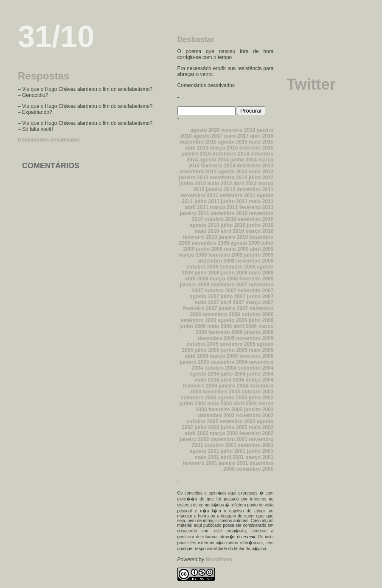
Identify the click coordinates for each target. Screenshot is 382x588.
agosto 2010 (204, 225)
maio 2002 (261, 427)
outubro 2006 (257, 314)
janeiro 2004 (233, 386)
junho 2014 (243, 160)
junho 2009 (209, 249)
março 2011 (224, 207)
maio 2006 (219, 326)
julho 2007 (233, 297)
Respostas (44, 76)
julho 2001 (233, 451)
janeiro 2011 (195, 213)
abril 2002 (197, 433)
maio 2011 (261, 201)
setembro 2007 (256, 291)
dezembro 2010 (229, 213)
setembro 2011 (238, 195)
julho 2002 (207, 427)
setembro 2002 (238, 421)
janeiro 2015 (196, 154)
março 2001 (259, 457)
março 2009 (193, 255)
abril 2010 (232, 231)
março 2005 (224, 356)
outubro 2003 (257, 392)
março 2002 (224, 433)
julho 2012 (261, 178)
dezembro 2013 (255, 166)
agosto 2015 (233, 142)
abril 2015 (197, 148)
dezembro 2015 (198, 142)
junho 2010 (260, 225)
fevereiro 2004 (200, 386)
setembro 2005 (238, 344)
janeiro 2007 (233, 308)
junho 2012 (192, 184)
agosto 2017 (208, 136)
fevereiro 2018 (238, 130)
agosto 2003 (232, 398)
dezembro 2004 (229, 362)
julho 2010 (233, 225)
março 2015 (224, 148)
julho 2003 (261, 398)
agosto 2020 (205, 130)
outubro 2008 (202, 267)
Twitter (311, 84)
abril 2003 (245, 404)
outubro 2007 (220, 291)
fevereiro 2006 (226, 332)
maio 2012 (219, 184)
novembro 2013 (198, 172)
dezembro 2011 (255, 189)
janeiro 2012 (220, 189)
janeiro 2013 (194, 178)
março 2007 (259, 302)
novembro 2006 (222, 314)
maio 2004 (207, 380)
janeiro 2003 (259, 410)
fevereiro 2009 (226, 255)
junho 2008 (234, 273)
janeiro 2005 (195, 362)
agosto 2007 (204, 297)
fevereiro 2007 (200, 308)
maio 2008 (261, 273)
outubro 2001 (220, 445)
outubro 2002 (202, 421)
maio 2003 (219, 404)
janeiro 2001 (233, 463)
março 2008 (224, 279)
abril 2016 (262, 136)
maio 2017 (236, 136)
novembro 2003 (222, 392)
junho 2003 (192, 404)
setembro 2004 (256, 368)
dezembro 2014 (231, 154)
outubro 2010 (220, 219)
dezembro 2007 (229, 285)
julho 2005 (207, 350)
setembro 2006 (199, 320)
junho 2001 (260, 451)
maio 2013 (261, 172)
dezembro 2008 (216, 261)
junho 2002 (234, 427)
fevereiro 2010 (200, 237)
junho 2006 (192, 326)
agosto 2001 (204, 451)
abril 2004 (232, 380)
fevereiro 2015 (257, 148)
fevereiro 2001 (200, 463)
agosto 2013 (233, 172)
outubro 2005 (202, 344)
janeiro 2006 (259, 332)
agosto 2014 (214, 160)
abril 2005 (197, 356)
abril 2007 (232, 302)
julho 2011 (207, 201)
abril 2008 (197, 279)
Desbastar (196, 40)
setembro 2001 (256, 445)
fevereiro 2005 (257, 356)
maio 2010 (207, 231)
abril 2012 (245, 184)
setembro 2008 (238, 267)
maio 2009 (236, 249)
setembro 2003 (199, 398)
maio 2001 (207, 457)
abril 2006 (245, 326)
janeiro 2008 (195, 285)
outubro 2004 (220, 368)
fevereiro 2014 (218, 166)
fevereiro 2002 (257, 433)
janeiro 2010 (233, 237)
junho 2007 (260, 297)
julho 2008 (207, 273)
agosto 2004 (204, 374)
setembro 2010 (256, 219)
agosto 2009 (245, 243)
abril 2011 (197, 207)
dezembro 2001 (229, 439)
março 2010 (259, 231)
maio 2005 (261, 350)
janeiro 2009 (259, 255)
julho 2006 (261, 320)
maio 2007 (207, 302)
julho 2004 (233, 374)
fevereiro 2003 (226, 410)
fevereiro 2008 (257, 279)
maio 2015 (261, 142)
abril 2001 (232, 457)
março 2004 (259, 380)
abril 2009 (262, 249)
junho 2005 (234, 350)
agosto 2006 (232, 320)
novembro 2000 (255, 469)
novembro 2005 (255, 338)
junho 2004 (260, 374)
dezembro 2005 (216, 338)
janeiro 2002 (195, 439)
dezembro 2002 (216, 416)
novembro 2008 (255, 261)
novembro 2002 (255, 416)
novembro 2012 (228, 178)
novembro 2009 (211, 243)
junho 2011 (234, 201)
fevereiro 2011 (257, 207)
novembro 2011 (199, 195)
